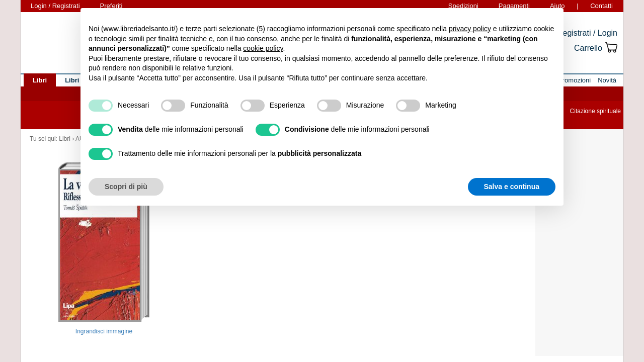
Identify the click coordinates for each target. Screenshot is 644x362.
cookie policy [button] (263, 48)
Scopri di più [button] (126, 187)
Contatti (601, 6)
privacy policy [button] (470, 29)
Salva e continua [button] (512, 187)
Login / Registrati (55, 6)
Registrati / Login (587, 33)
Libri (65, 139)
